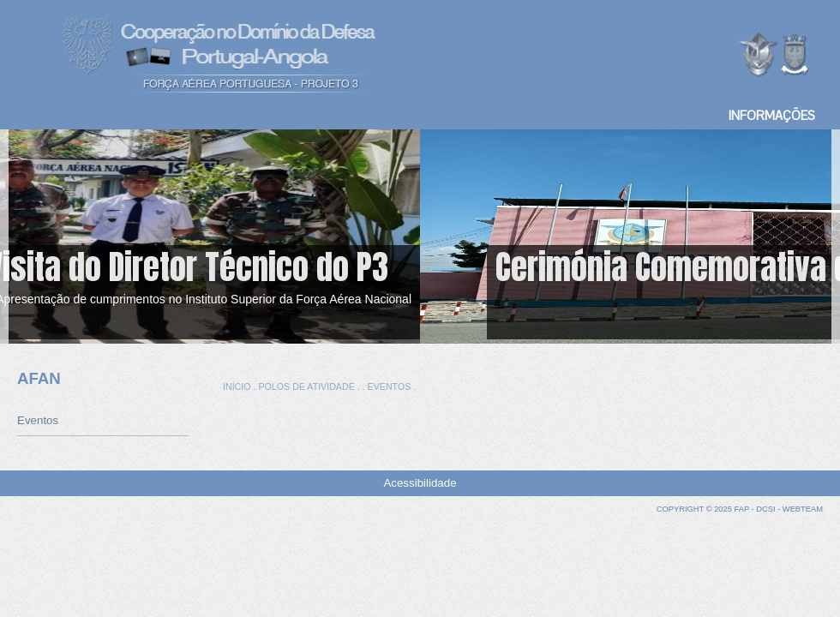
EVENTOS (390, 386)
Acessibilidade (420, 483)
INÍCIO (237, 386)
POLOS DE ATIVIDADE (306, 386)
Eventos (38, 420)
